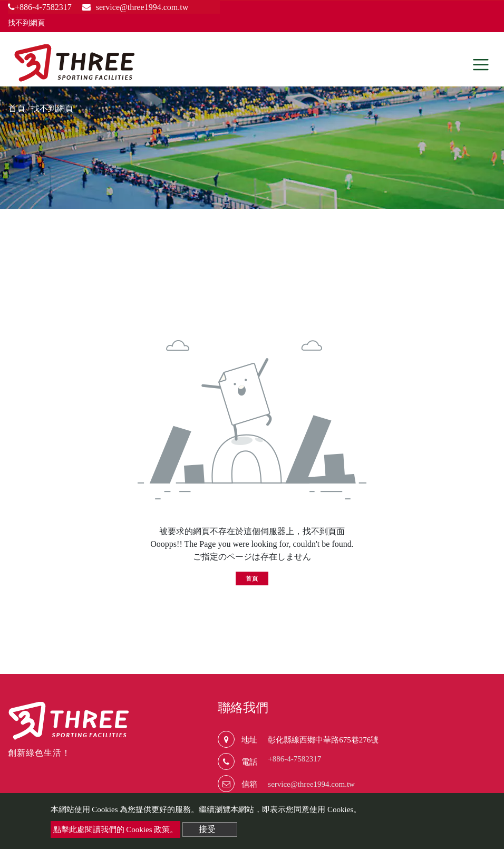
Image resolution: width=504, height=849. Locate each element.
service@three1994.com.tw (311, 784)
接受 (207, 829)
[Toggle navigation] (481, 64)
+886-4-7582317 (40, 7)
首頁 (17, 108)
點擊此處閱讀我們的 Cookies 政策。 (116, 829)
